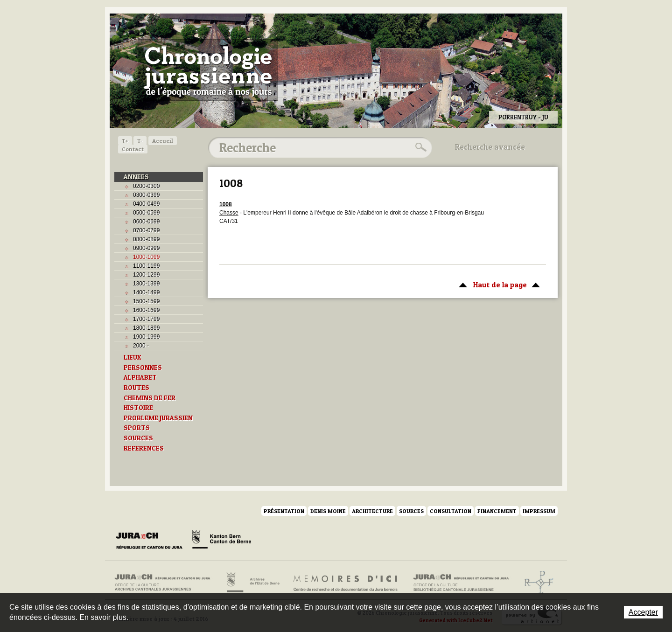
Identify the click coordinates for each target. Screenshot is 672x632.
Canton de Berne (222, 541)
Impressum (539, 511)
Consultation (451, 511)
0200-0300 (146, 186)
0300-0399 (146, 195)
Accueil (163, 141)
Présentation (284, 511)
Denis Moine (328, 511)
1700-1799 (146, 319)
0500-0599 (146, 213)
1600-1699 (146, 310)
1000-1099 (146, 257)
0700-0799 (146, 230)
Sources (411, 511)
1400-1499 (146, 292)
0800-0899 (146, 239)
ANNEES (136, 177)
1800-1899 (146, 328)
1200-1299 (146, 275)
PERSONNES (143, 368)
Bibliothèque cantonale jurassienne (461, 583)
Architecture (372, 511)
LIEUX (133, 357)
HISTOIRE (138, 408)
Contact (133, 149)
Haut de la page (498, 284)
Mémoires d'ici (346, 583)
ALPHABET (140, 377)
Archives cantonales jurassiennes (166, 583)
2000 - (141, 346)
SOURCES (138, 438)
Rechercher (420, 147)
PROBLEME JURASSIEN (158, 418)
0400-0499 (146, 204)
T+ (125, 141)
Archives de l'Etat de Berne (252, 583)
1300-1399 (146, 284)
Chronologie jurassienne (208, 70)
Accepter (643, 612)
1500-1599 (146, 301)
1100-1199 (146, 266)
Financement (497, 511)
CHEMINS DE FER (150, 398)
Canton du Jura (152, 541)
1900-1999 (146, 337)
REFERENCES (144, 448)
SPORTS (137, 428)
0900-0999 (146, 248)
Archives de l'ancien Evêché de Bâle (536, 583)
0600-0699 (146, 222)
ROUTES (136, 388)
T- (140, 141)
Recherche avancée (490, 147)
